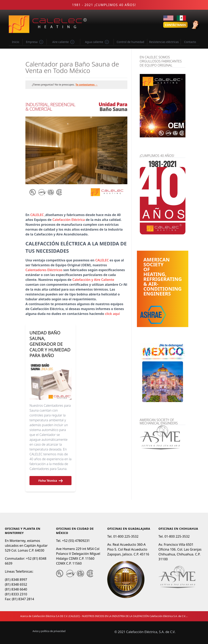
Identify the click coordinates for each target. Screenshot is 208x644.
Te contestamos (87, 85)
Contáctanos (175, 25)
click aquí (112, 314)
